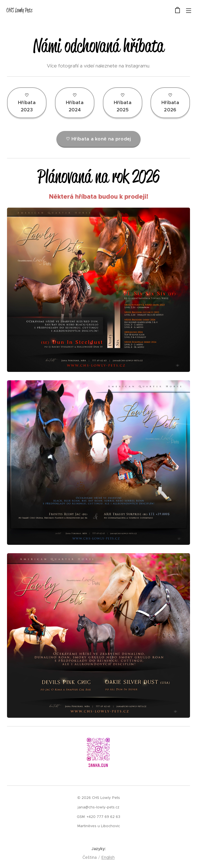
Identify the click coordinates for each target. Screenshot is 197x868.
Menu (189, 11)
